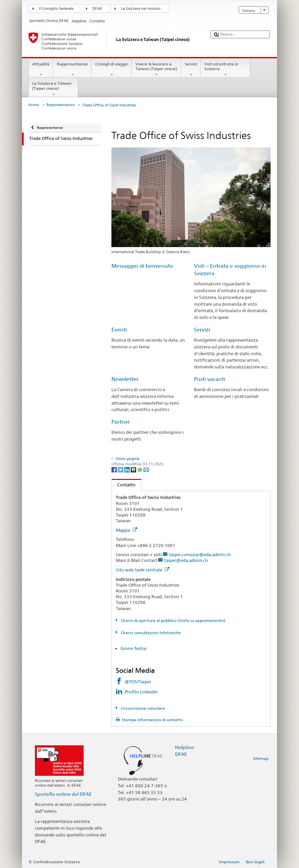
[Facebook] (115, 470)
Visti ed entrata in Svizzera (226, 69)
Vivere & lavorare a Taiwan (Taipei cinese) (156, 69)
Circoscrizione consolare (143, 708)
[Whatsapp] (140, 470)
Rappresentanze (72, 69)
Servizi (191, 69)
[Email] (146, 470)
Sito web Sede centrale (143, 570)
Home (34, 105)
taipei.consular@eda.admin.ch (200, 554)
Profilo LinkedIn (141, 692)
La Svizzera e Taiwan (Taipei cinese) (54, 89)
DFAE (97, 9)
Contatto (124, 485)
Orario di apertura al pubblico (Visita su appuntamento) (173, 620)
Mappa (126, 530)
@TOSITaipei (138, 682)
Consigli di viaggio (112, 69)
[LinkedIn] (127, 470)
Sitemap (261, 758)
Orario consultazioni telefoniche (150, 633)
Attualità (41, 69)
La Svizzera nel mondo (141, 9)
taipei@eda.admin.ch (186, 560)
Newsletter (125, 379)
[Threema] (134, 470)
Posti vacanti (210, 379)
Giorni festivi (134, 648)
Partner (121, 422)
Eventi (119, 330)
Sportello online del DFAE (63, 794)
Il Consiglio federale (56, 9)
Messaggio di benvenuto (142, 266)
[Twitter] (121, 470)
